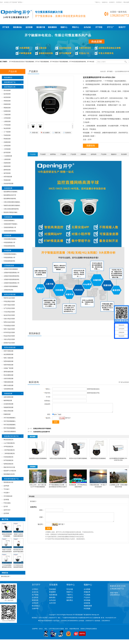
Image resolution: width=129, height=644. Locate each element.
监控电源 (6, 486)
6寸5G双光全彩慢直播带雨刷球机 (18, 567)
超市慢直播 (7, 152)
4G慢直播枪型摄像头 (10, 239)
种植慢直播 (7, 104)
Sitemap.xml (95, 615)
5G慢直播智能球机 (9, 261)
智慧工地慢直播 (8, 358)
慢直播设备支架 (8, 482)
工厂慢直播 (7, 132)
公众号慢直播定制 (9, 443)
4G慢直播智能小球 (9, 242)
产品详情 (33, 154)
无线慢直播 (8, 217)
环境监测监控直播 (9, 301)
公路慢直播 (7, 159)
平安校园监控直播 (9, 326)
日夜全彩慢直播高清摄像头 (12, 202)
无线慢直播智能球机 (10, 231)
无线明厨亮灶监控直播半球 (41, 433)
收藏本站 (105, 2)
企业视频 (87, 589)
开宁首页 (6, 27)
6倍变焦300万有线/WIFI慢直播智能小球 (18, 552)
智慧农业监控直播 (9, 322)
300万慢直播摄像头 (10, 421)
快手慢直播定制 (8, 460)
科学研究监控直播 (9, 332)
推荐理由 (53, 154)
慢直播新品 (8, 77)
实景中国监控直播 (9, 305)
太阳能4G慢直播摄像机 (11, 269)
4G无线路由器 (8, 496)
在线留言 (112, 2)
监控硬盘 (6, 500)
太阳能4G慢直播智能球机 (11, 276)
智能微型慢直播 (8, 407)
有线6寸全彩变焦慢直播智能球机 (18, 536)
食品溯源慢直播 (8, 354)
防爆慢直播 (7, 414)
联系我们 (119, 2)
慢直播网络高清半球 (10, 195)
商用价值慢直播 (10, 347)
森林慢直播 (7, 170)
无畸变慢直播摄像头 (10, 432)
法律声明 (35, 608)
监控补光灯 (7, 510)
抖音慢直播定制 (8, 457)
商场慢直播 (7, 139)
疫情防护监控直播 (9, 343)
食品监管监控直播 (9, 315)
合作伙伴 (35, 603)
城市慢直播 (7, 173)
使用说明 (94, 154)
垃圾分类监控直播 (9, 319)
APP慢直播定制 (8, 447)
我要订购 (57, 133)
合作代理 (52, 603)
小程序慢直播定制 (9, 450)
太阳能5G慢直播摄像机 (11, 286)
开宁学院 (99, 27)
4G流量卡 (7, 493)
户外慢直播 (7, 125)
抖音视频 (87, 608)
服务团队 (52, 597)
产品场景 (43, 154)
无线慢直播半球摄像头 (10, 224)
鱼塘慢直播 (7, 111)
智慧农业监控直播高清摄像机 (78, 460)
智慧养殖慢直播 (8, 365)
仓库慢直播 (7, 146)
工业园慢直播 (8, 156)
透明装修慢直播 (8, 372)
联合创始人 (36, 606)
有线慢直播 (8, 188)
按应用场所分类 (10, 87)
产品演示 (87, 597)
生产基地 (35, 595)
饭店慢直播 (7, 94)
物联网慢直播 (8, 400)
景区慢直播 (7, 90)
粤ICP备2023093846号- (45, 621)
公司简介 (35, 589)
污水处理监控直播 (9, 312)
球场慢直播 (7, 180)
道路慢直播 (7, 166)
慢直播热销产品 (10, 82)
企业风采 (35, 597)
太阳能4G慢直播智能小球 (11, 273)
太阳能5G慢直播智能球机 (11, 279)
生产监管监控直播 (9, 308)
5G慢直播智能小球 (9, 258)
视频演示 (114, 154)
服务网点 (70, 600)
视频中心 (64, 27)
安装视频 (87, 600)
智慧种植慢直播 (8, 361)
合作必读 (87, 27)
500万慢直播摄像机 (10, 425)
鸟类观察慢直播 (8, 389)
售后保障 (124, 154)
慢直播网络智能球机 (10, 199)
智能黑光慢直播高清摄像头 (12, 205)
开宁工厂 (110, 27)
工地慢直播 (7, 115)
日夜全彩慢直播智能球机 (11, 209)
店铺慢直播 (7, 142)
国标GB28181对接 (9, 467)
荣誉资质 (35, 600)
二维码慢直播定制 (9, 453)
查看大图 (35, 133)
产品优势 (73, 154)
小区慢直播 (7, 149)
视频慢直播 (88, 606)
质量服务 (83, 154)
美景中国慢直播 (8, 351)
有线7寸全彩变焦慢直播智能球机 (7, 552)
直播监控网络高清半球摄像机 (42, 430)
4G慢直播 (8, 235)
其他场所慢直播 (8, 184)
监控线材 (6, 513)
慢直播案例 (52, 27)
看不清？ (68, 420)
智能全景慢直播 (8, 411)
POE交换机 (7, 503)
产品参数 (63, 154)
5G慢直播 (8, 251)
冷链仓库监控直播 (9, 339)
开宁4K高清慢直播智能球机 (78, 62)
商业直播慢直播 (8, 375)
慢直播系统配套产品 (11, 479)
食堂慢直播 (7, 97)
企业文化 (35, 592)
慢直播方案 (41, 27)
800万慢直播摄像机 (10, 428)
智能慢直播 (8, 393)
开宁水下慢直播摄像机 (42, 62)
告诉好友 (68, 133)
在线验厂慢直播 (8, 368)
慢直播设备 (17, 27)
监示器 (6, 506)
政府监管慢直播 (10, 294)
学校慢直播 (7, 135)
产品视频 (87, 595)
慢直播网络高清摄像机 (10, 192)
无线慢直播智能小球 (10, 227)
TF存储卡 (7, 489)
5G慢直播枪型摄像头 (10, 254)
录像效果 (87, 592)
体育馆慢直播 (8, 177)
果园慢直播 (7, 108)
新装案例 (52, 592)
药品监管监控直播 (9, 336)
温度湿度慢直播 (8, 397)
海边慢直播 (7, 128)
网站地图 (126, 2)
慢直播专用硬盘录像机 (10, 212)
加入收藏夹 (46, 133)
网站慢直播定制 (8, 440)
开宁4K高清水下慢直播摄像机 (59, 62)
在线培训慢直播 (8, 379)
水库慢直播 (7, 118)
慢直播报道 (53, 595)
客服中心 (70, 592)
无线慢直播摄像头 (9, 221)
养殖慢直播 (7, 101)
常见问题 (70, 589)
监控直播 (29, 27)
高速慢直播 (7, 163)
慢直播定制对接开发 (11, 436)
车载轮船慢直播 (8, 382)
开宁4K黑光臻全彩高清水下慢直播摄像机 (22, 62)
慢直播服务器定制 (9, 474)
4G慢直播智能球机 (9, 246)
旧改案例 (52, 589)
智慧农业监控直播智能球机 (58, 460)
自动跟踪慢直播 (8, 404)
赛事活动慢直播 (8, 385)
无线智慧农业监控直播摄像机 (38, 460)
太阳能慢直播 (9, 266)
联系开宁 (122, 27)
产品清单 (104, 154)
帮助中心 (76, 27)
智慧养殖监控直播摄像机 (98, 460)
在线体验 (87, 603)
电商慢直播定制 (8, 464)
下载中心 (97, 2)
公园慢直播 (7, 121)
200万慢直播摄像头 (10, 418)
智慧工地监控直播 (9, 329)
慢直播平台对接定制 (10, 471)
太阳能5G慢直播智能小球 (11, 283)
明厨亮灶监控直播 (9, 298)
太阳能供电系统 (8, 290)
